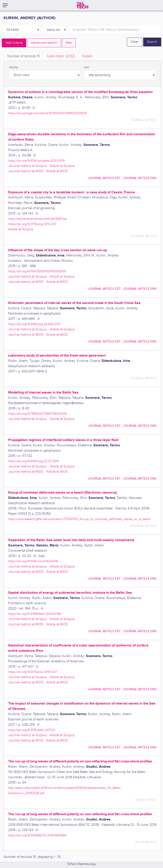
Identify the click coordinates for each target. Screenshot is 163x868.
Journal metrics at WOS (26, 171)
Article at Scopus (62, 166)
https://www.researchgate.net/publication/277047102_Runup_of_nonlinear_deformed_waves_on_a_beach (80, 519)
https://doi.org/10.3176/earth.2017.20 (32, 730)
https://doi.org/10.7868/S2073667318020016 (37, 414)
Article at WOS (57, 171)
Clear (135, 42)
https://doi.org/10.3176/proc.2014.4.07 (32, 672)
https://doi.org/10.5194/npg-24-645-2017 (34, 324)
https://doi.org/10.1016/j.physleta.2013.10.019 (36, 161)
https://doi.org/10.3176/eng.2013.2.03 (32, 224)
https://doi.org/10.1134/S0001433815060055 (37, 271)
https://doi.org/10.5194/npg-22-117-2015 (33, 461)
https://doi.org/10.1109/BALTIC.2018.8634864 (37, 835)
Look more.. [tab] (61, 56)
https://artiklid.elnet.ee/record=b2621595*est (37, 219)
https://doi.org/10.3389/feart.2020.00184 (35, 614)
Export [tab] (87, 56)
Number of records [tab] (23, 56)
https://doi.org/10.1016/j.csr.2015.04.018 (33, 561)
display (14, 67)
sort (87, 67)
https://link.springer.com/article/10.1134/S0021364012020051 (48, 113)
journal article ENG (140, 178)
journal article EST (104, 178)
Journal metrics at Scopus (27, 166)
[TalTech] (82, 5)
